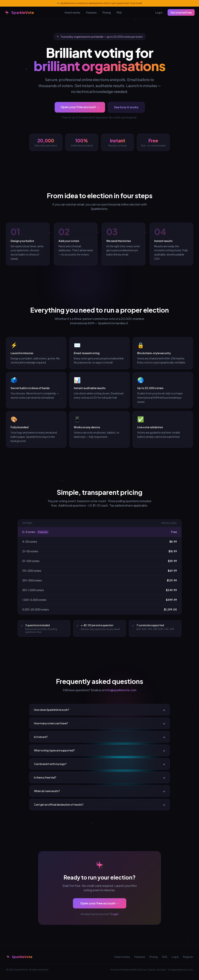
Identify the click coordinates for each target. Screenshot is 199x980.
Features (91, 12)
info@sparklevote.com (121, 690)
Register (188, 957)
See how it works (126, 107)
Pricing (107, 12)
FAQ (119, 12)
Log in (159, 12)
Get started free (181, 12)
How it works (72, 12)
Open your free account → (80, 107)
